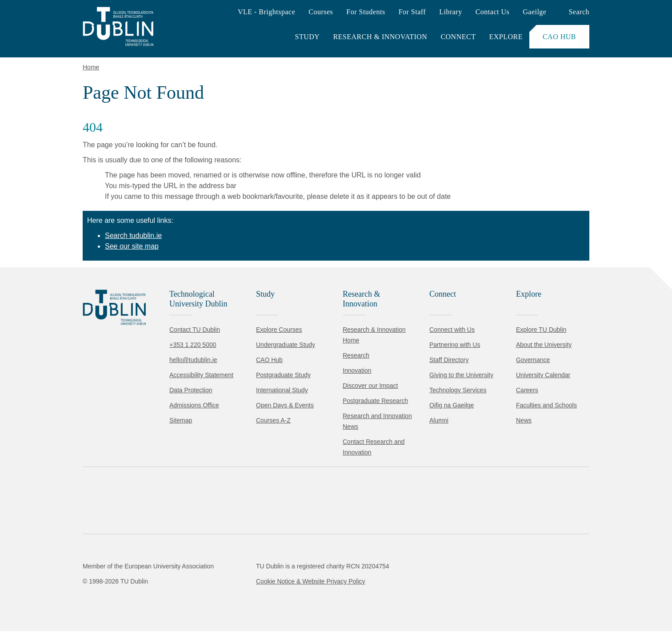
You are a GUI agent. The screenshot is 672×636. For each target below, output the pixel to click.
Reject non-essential (121, 602)
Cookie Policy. (187, 574)
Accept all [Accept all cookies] (46, 602)
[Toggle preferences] (192, 603)
